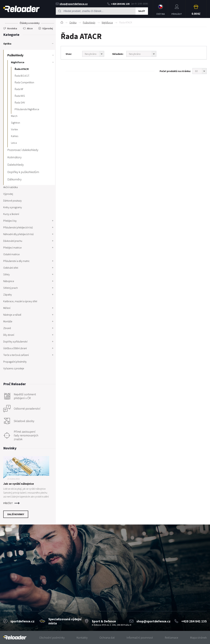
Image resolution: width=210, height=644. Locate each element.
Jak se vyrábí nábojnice (19, 484)
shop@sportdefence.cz (72, 4)
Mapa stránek (198, 638)
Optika (73, 22)
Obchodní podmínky (52, 638)
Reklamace (171, 638)
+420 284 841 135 (118, 4)
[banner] (15, 638)
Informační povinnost (140, 638)
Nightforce (107, 22)
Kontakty (82, 638)
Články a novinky (30, 23)
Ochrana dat (107, 638)
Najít (142, 11)
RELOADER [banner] (21, 9)
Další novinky (16, 514)
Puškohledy (89, 22)
